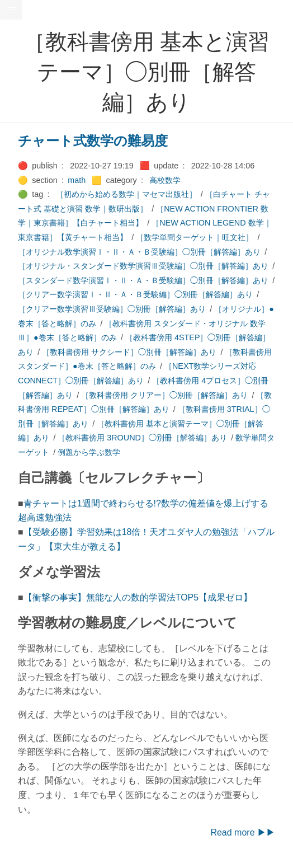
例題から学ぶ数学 (89, 452)
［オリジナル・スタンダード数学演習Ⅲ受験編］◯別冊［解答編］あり (143, 266)
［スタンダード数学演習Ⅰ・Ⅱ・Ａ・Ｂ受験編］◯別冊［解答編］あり (143, 280)
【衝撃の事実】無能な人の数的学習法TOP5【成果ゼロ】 (138, 597)
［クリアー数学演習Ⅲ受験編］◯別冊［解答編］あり (112, 309)
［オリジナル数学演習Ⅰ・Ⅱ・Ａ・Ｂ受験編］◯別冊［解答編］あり (139, 252)
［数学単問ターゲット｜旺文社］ (195, 237)
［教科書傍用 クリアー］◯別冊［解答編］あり (164, 395)
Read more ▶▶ (243, 832)
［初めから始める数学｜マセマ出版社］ (126, 194)
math (77, 180)
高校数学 (165, 180)
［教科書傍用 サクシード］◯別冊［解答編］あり (129, 352)
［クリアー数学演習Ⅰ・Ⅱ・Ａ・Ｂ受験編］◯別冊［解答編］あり (135, 294)
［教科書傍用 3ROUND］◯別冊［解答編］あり (142, 438)
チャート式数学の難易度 (93, 141)
